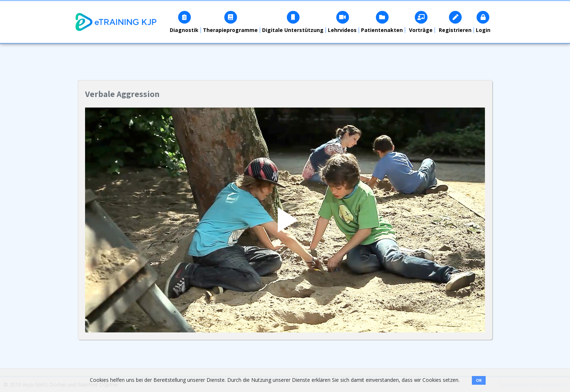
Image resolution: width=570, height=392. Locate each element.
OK (479, 380)
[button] (184, 22)
